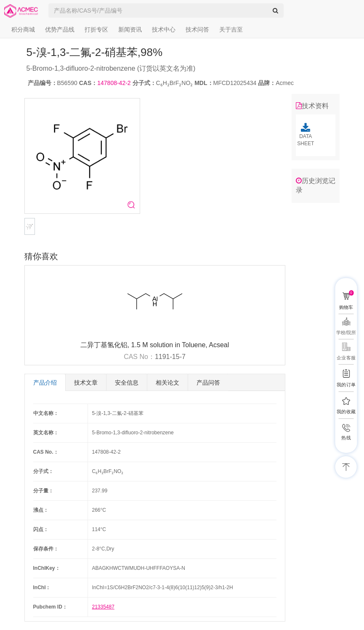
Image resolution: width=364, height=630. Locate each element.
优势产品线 (60, 29)
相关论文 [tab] (167, 383)
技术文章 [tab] (86, 383)
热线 (346, 438)
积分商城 (23, 29)
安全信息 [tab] (127, 383)
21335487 (103, 607)
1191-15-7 (170, 357)
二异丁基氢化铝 (104, 345)
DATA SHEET (306, 135)
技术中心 (164, 29)
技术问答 (197, 29)
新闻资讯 (130, 29)
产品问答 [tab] (208, 383)
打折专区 (96, 29)
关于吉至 (231, 29)
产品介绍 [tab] (45, 383)
